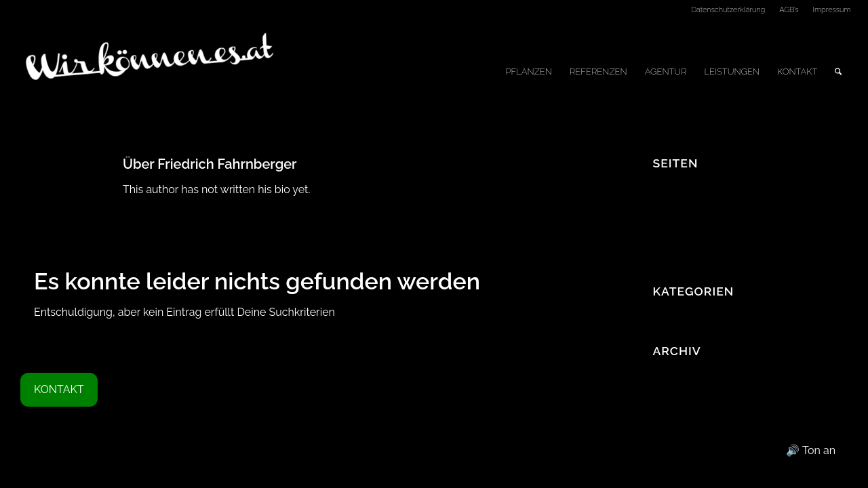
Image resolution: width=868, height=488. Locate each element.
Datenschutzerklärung (728, 10)
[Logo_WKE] (151, 72)
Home (668, 238)
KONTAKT (59, 389)
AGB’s (789, 10)
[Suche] (838, 72)
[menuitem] (728, 10)
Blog (664, 202)
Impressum (832, 10)
